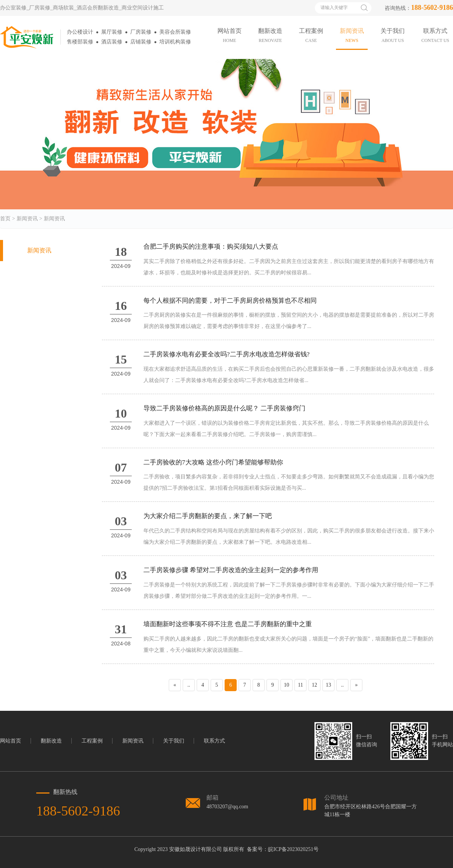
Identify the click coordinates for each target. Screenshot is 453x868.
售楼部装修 (80, 42)
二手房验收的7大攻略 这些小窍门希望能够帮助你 (213, 462)
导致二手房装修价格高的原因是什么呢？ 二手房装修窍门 (224, 408)
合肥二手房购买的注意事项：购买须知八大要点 (211, 247)
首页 (5, 219)
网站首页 (11, 741)
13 (328, 685)
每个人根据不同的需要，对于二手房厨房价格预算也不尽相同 (230, 301)
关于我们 (174, 741)
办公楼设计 (80, 32)
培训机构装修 (175, 42)
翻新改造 (51, 741)
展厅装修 (112, 32)
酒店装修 (112, 42)
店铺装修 (141, 42)
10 (287, 685)
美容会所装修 (175, 32)
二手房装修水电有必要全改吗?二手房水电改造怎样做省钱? (226, 354)
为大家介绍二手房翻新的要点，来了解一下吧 (208, 516)
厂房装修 (141, 32)
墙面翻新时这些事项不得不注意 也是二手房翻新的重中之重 (228, 624)
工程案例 (92, 741)
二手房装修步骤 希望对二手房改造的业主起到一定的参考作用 (231, 570)
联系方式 (214, 741)
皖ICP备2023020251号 (293, 849)
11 (300, 685)
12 (314, 685)
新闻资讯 (27, 219)
